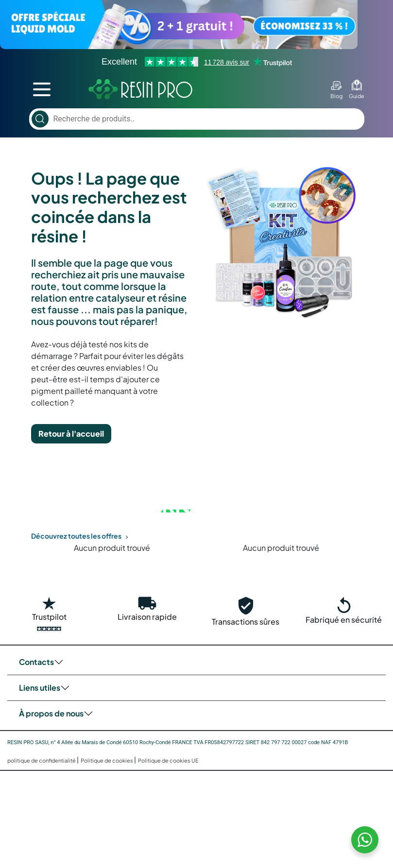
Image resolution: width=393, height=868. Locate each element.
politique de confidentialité (42, 760)
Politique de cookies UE (168, 760)
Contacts (36, 662)
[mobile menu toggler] (42, 89)
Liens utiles (40, 688)
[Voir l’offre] (196, 25)
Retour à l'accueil (71, 434)
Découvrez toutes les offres (81, 536)
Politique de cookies (107, 760)
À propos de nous (51, 713)
